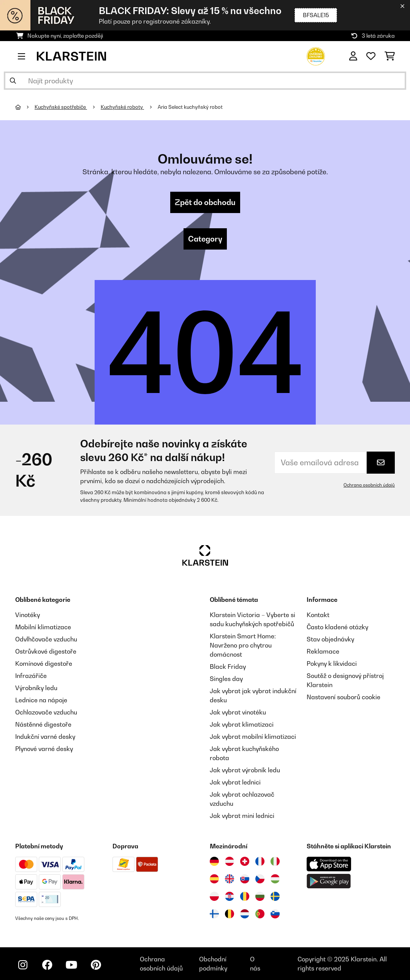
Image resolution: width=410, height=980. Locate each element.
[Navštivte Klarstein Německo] (214, 861)
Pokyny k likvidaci (332, 663)
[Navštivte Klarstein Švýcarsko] (245, 861)
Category (205, 239)
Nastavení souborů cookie (344, 697)
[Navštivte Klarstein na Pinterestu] (96, 965)
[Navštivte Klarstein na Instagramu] (23, 965)
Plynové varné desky (44, 749)
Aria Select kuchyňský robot (191, 107)
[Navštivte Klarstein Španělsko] (214, 879)
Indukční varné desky (45, 737)
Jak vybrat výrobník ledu (245, 770)
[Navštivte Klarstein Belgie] (230, 914)
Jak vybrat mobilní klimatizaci (253, 737)
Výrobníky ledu (36, 688)
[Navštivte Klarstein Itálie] (275, 861)
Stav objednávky (330, 639)
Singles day (226, 679)
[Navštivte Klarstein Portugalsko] (260, 914)
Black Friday (228, 667)
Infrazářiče (31, 676)
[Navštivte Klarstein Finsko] (214, 914)
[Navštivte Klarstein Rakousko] (230, 861)
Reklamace (323, 651)
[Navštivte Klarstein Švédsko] (275, 896)
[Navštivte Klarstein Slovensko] (245, 879)
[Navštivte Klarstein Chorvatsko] (230, 896)
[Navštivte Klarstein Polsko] (214, 896)
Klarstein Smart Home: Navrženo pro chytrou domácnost (243, 645)
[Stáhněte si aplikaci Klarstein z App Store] (329, 864)
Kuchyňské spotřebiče (61, 107)
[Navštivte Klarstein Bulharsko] (260, 896)
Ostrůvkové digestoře (46, 651)
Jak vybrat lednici (235, 782)
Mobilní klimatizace (43, 627)
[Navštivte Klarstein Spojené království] (230, 879)
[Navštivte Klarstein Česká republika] (260, 879)
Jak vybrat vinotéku (238, 712)
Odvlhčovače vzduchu (46, 639)
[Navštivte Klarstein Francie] (260, 861)
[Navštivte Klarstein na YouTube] (71, 965)
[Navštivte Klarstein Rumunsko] (245, 896)
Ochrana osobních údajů (369, 485)
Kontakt (318, 615)
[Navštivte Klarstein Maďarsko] (275, 879)
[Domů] (25, 107)
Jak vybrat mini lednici (242, 816)
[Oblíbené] (371, 56)
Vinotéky (28, 615)
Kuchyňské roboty (122, 107)
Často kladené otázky (337, 627)
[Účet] (353, 56)
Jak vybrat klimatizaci (242, 724)
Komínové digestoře (44, 663)
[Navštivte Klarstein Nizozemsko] (245, 914)
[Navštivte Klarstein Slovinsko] (275, 914)
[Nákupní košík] (390, 56)
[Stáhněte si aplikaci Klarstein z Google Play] (329, 881)
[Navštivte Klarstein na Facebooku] (47, 965)
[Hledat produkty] (205, 81)
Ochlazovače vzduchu (46, 712)
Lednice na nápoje (41, 700)
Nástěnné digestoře (43, 724)
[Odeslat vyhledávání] (13, 81)
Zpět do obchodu (205, 202)
